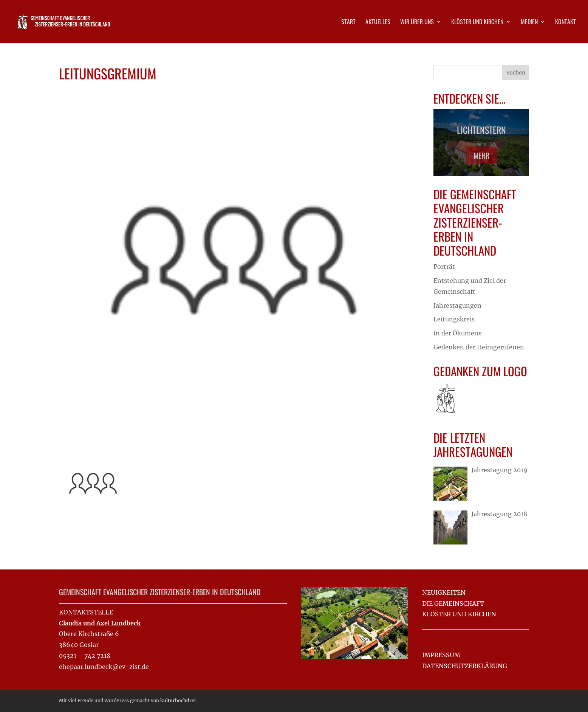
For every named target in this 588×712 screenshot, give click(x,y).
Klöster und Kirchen (477, 22)
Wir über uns (417, 22)
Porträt (444, 267)
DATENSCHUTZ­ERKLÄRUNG (465, 666)
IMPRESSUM (441, 655)
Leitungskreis (454, 319)
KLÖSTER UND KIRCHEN (459, 614)
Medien (529, 22)
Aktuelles (378, 22)
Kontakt (566, 22)
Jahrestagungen (457, 306)
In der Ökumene (458, 333)
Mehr (481, 158)
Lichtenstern (481, 132)
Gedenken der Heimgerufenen (479, 347)
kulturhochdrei (178, 700)
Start (348, 22)
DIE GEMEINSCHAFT (453, 603)
